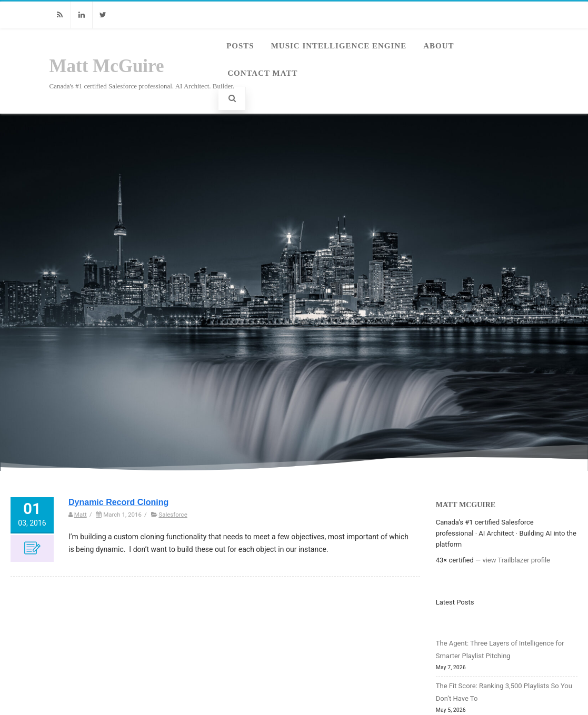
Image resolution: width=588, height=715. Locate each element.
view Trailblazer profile (516, 560)
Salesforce (173, 515)
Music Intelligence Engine (339, 46)
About (438, 46)
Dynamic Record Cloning (118, 502)
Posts (240, 46)
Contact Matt (262, 73)
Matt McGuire (107, 66)
